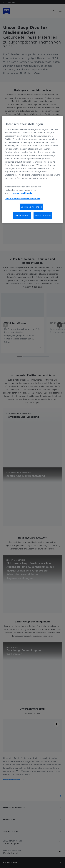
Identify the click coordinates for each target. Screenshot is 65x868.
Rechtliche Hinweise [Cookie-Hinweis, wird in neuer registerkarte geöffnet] (30, 199)
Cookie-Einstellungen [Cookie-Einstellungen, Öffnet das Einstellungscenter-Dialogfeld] (31, 207)
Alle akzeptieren (43, 215)
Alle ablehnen (22, 215)
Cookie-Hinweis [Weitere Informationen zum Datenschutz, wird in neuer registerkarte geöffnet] (12, 199)
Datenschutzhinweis (22, 193)
